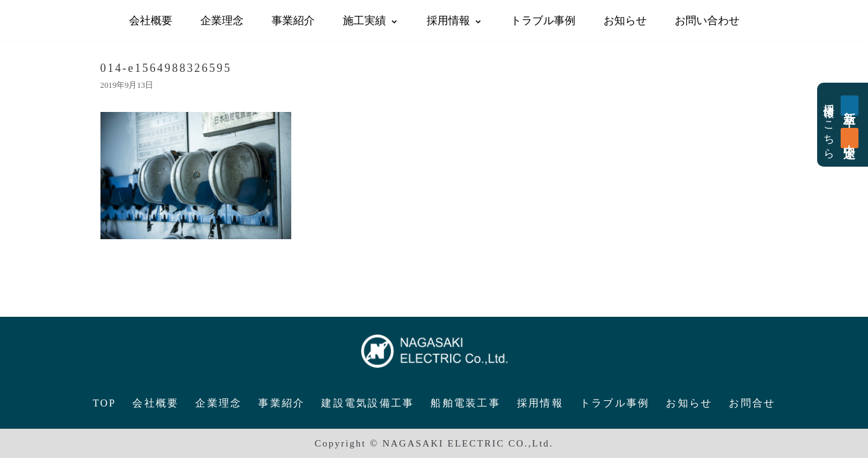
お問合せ (752, 403)
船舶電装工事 (465, 403)
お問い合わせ (707, 20)
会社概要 (151, 20)
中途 (850, 138)
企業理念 (222, 20)
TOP (105, 403)
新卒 (850, 106)
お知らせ (625, 20)
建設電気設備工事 (368, 403)
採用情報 (540, 403)
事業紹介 (293, 20)
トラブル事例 (543, 20)
